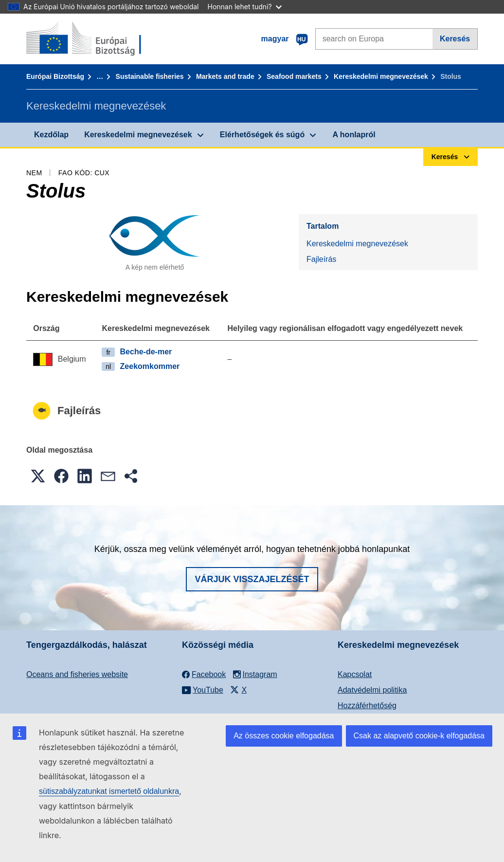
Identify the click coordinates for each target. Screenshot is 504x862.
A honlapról (354, 135)
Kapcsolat (355, 674)
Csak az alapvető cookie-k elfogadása (419, 736)
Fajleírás (321, 259)
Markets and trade (225, 76)
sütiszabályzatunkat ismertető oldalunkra (109, 791)
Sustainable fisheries (150, 76)
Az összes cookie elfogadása (284, 736)
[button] (38, 476)
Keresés (455, 39)
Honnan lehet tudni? (245, 7)
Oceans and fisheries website (77, 674)
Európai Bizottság (55, 76)
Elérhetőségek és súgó (262, 135)
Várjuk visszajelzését (252, 579)
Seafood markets (294, 76)
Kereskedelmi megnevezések (381, 76)
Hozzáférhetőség (367, 706)
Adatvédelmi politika (372, 690)
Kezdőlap (51, 135)
